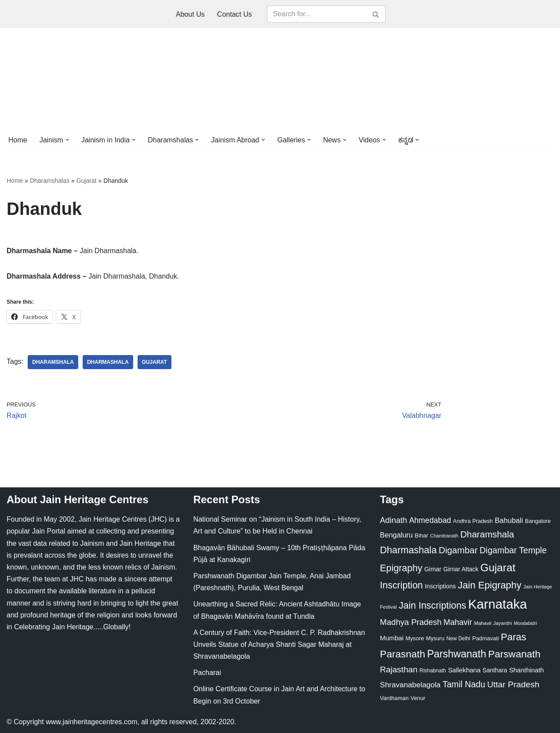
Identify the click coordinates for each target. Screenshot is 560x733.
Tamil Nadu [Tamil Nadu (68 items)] (464, 684)
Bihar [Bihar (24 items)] (422, 535)
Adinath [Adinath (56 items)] (393, 520)
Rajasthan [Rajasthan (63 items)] (399, 669)
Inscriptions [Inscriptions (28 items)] (440, 586)
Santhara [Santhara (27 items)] (495, 670)
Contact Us (235, 14)
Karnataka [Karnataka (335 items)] (498, 604)
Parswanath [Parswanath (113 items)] (514, 654)
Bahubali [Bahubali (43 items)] (509, 521)
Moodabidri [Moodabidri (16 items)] (525, 623)
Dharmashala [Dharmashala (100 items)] (408, 550)
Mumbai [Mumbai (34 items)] (392, 638)
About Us (190, 14)
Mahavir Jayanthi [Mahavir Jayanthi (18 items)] (493, 623)
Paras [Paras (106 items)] (513, 637)
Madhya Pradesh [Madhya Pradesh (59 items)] (411, 622)
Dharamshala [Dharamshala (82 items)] (487, 534)
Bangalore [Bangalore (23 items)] (538, 521)
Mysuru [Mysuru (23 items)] (435, 638)
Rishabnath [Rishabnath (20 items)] (433, 671)
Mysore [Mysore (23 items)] (415, 638)
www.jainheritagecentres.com (91, 722)
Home (18, 140)
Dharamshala (53, 362)
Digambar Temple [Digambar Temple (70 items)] (513, 550)
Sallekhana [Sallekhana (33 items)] (464, 670)
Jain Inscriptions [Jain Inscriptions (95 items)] (433, 606)
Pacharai (207, 673)
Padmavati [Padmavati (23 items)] (485, 638)
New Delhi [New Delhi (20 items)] (458, 639)
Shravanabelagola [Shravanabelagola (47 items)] (410, 685)
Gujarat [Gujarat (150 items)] (498, 568)
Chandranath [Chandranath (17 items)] (444, 536)
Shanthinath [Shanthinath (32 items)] (526, 670)
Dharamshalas (50, 181)
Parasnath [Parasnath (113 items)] (402, 654)
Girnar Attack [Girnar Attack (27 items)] (461, 569)
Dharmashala (108, 362)
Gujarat (87, 181)
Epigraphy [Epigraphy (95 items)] (401, 568)
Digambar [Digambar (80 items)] (458, 550)
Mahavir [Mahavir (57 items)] (458, 622)
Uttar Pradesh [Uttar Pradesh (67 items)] (513, 684)
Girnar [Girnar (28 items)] (433, 569)
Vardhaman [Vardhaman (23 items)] (394, 698)
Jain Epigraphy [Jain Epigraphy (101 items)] (489, 585)
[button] (67, 140)
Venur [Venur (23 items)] (418, 698)
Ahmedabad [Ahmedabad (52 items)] (430, 520)
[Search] (316, 14)
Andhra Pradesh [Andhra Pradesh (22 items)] (473, 521)
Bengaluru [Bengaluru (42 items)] (396, 535)
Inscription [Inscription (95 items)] (401, 585)
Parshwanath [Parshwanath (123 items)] (457, 654)
